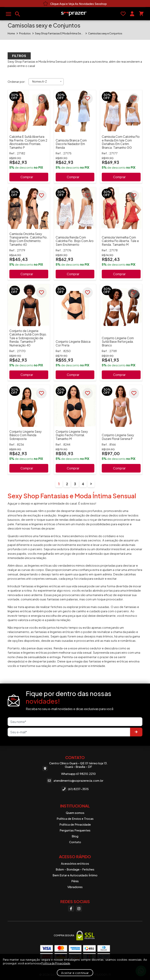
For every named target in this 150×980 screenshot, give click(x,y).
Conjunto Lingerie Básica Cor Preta (73, 343)
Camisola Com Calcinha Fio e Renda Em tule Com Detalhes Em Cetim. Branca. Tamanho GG (121, 142)
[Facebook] (71, 909)
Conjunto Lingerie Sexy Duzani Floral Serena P (118, 437)
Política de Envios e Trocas (75, 818)
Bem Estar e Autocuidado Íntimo (75, 875)
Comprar (27, 177)
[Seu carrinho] (141, 14)
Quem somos (75, 813)
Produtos (25, 33)
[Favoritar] (41, 98)
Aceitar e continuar (75, 973)
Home (11, 33)
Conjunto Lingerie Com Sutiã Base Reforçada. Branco (118, 342)
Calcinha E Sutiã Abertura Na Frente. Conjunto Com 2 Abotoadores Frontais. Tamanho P (28, 142)
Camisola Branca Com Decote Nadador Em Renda (71, 144)
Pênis (75, 881)
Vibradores (75, 887)
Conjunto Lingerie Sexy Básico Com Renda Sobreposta (25, 435)
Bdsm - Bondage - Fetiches (75, 869)
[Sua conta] (132, 14)
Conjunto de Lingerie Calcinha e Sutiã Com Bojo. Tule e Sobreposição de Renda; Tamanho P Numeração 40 (28, 338)
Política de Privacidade (75, 824)
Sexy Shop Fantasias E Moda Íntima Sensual (59, 33)
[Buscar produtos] (18, 14)
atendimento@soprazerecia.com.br (75, 781)
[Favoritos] (123, 14)
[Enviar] (136, 732)
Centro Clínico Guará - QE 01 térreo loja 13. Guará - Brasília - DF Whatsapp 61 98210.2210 (75, 768)
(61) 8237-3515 (75, 789)
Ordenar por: (17, 81)
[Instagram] (79, 909)
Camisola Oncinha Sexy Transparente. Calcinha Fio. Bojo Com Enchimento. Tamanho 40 (29, 239)
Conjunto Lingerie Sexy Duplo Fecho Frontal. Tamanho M (72, 435)
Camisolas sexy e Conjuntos (105, 33)
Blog (75, 836)
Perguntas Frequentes (75, 830)
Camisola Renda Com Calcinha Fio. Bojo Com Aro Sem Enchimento (75, 241)
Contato (75, 842)
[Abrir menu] (8, 14)
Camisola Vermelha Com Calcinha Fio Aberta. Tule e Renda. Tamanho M (120, 241)
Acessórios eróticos (75, 863)
